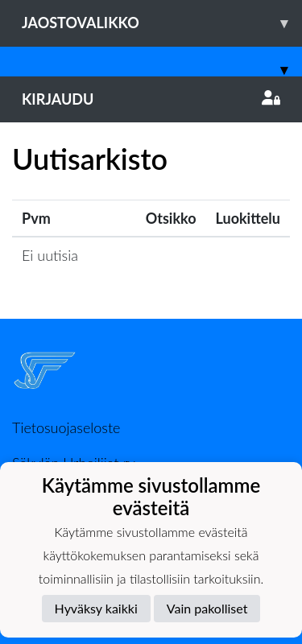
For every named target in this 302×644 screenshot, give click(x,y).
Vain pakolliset (207, 608)
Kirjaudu (151, 99)
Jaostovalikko (162, 23)
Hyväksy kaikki (96, 608)
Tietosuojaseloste (66, 427)
